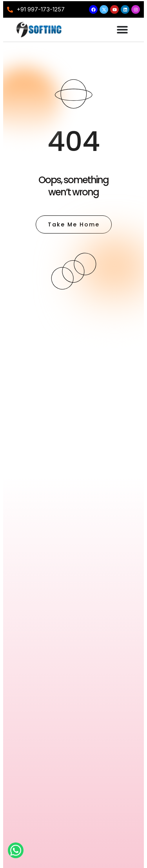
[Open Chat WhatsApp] (16, 850)
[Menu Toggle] (122, 29)
